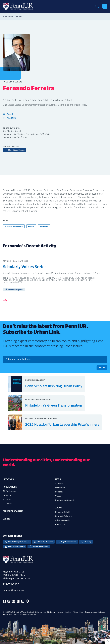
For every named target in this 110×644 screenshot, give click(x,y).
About (59, 508)
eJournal (7, 500)
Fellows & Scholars (63, 516)
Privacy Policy (78, 612)
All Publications (10, 491)
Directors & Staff (63, 512)
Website (11, 118)
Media (58, 479)
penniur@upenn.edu (13, 590)
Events (7, 519)
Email (10, 114)
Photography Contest (65, 500)
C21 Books (7, 504)
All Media (59, 484)
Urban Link (8, 495)
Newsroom (60, 488)
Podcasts (59, 492)
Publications (10, 487)
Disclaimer (51, 612)
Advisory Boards (62, 520)
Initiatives (8, 479)
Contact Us (60, 525)
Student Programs (13, 511)
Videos (58, 496)
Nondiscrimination (64, 612)
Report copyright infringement (25, 615)
